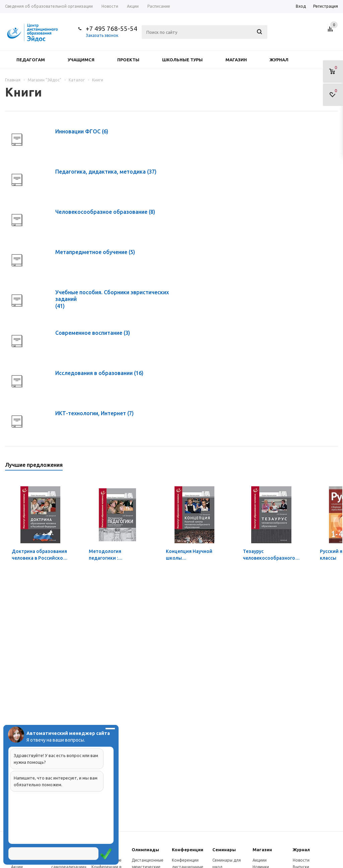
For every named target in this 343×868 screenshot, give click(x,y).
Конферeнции (188, 850)
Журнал (279, 60)
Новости (301, 860)
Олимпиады (145, 850)
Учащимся (81, 60)
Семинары (224, 850)
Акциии (260, 860)
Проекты (128, 60)
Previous (322, 467)
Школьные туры (182, 60)
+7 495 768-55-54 (112, 28)
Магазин (236, 60)
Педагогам (31, 60)
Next (333, 467)
